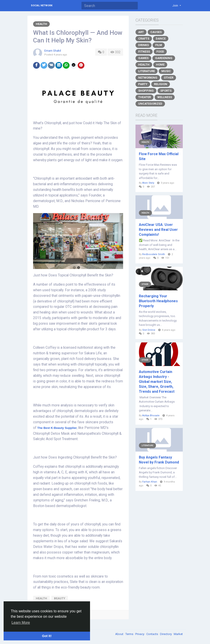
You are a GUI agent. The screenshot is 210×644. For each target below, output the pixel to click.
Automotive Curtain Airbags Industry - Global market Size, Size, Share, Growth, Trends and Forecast (157, 382)
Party (143, 84)
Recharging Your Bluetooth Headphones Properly (158, 301)
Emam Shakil (53, 51)
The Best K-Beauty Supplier (57, 428)
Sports (166, 91)
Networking (148, 78)
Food (160, 52)
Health (41, 24)
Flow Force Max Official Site (159, 156)
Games (143, 58)
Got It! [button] (47, 636)
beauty (60, 598)
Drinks (143, 45)
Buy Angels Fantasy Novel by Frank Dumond (159, 460)
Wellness (165, 97)
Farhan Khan (150, 482)
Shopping (146, 91)
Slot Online (149, 330)
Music (166, 71)
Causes (156, 32)
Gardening (164, 58)
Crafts (144, 39)
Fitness (144, 52)
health (41, 598)
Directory (166, 634)
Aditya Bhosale (151, 416)
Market (178, 634)
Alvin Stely (148, 183)
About (120, 634)
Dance (161, 39)
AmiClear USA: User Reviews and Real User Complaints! (158, 230)
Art (141, 32)
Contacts (152, 634)
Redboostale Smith (154, 254)
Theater (145, 97)
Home (160, 65)
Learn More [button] (21, 623)
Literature (147, 71)
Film (159, 45)
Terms (130, 634)
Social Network (42, 6)
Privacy (140, 634)
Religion (161, 84)
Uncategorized (150, 104)
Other (169, 78)
